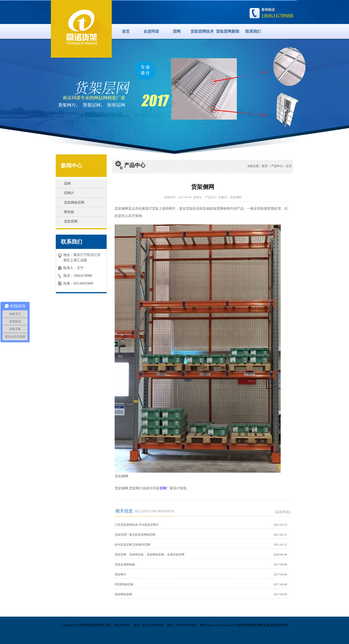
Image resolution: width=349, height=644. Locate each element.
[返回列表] (282, 512)
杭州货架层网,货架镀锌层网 (132, 545)
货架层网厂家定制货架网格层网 (135, 535)
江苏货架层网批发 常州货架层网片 (137, 525)
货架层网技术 (202, 31)
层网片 (69, 193)
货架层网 (71, 221)
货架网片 (120, 574)
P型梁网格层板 (124, 584)
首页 (126, 31)
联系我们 (253, 31)
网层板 (69, 212)
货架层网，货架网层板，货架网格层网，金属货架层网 (150, 555)
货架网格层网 (74, 203)
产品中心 (277, 166)
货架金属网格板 (125, 564)
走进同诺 (151, 31)
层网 (177, 31)
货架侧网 (236, 197)
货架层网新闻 (228, 31)
